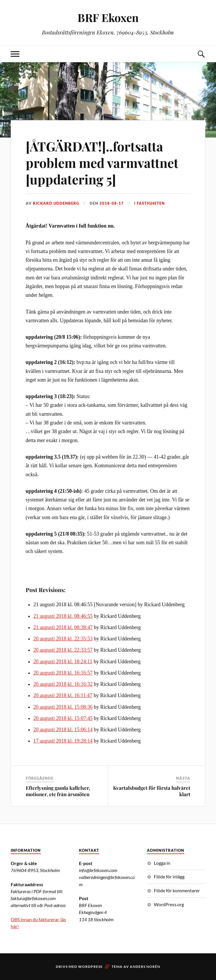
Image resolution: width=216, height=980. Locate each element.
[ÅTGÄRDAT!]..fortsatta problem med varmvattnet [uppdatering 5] (102, 163)
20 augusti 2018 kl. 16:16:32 (63, 684)
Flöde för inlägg (169, 876)
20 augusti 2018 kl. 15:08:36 (63, 707)
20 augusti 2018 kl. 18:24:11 (63, 662)
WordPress (90, 967)
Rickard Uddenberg (56, 203)
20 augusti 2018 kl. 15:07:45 (63, 718)
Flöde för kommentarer (177, 890)
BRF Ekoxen (108, 18)
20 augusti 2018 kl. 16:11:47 (63, 695)
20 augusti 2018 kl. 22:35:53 (63, 639)
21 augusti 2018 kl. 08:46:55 (63, 616)
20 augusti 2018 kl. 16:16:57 (63, 673)
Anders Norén (145, 967)
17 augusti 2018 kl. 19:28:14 (63, 741)
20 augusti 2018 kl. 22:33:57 (63, 650)
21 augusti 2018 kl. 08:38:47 (63, 627)
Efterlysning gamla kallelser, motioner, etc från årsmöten (58, 791)
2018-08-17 (112, 203)
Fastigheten (151, 203)
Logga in (162, 863)
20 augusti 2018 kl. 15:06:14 (63, 730)
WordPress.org (169, 904)
